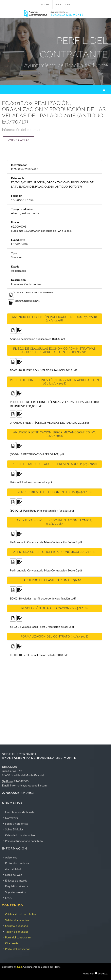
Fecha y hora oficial (17, 824)
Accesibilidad (13, 869)
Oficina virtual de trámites (21, 914)
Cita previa (12, 943)
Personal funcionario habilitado (24, 841)
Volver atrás (19, 140)
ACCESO (46, 4)
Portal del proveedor (18, 949)
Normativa (12, 818)
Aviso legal (12, 857)
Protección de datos (17, 863)
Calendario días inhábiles (20, 835)
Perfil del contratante (18, 937)
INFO (58, 4)
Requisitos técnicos (17, 886)
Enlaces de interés (16, 880)
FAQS (9, 898)
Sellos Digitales (14, 829)
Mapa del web (14, 875)
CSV (68, 4)
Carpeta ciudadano (17, 926)
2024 (19, 967)
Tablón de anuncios (17, 932)
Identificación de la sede (20, 812)
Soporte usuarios (15, 892)
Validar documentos (17, 920)
